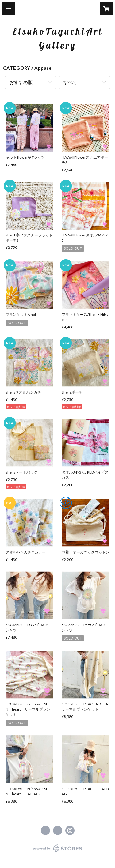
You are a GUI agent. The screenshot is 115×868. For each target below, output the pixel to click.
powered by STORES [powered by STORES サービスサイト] (57, 852)
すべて (70, 82)
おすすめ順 (21, 82)
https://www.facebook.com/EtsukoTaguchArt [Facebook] (45, 830)
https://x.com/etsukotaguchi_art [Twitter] (58, 830)
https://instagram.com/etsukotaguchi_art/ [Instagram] (70, 830)
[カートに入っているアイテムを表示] (106, 9)
